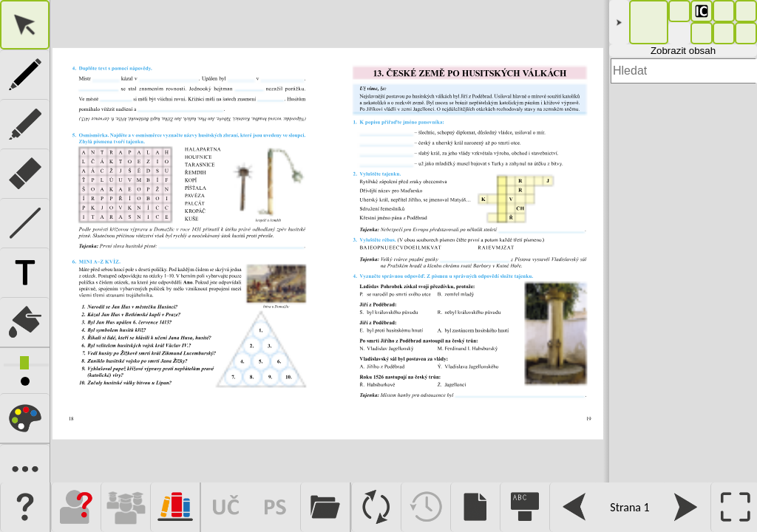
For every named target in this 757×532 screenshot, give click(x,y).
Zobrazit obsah (683, 51)
